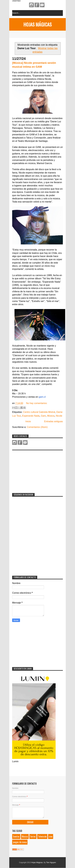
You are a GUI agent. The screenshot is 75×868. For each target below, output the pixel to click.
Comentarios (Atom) (37, 427)
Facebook (37, 5)
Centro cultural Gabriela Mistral (39, 412)
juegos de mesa (20, 842)
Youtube (42, 5)
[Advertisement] (34, 470)
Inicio (28, 421)
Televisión (42, 836)
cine (51, 836)
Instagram (31, 5)
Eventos (16, 836)
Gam (43, 416)
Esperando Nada (31, 416)
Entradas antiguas (53, 421)
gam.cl (42, 397)
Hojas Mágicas (38, 24)
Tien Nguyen (51, 863)
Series (33, 836)
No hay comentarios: (37, 403)
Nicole (59, 416)
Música (51, 416)
